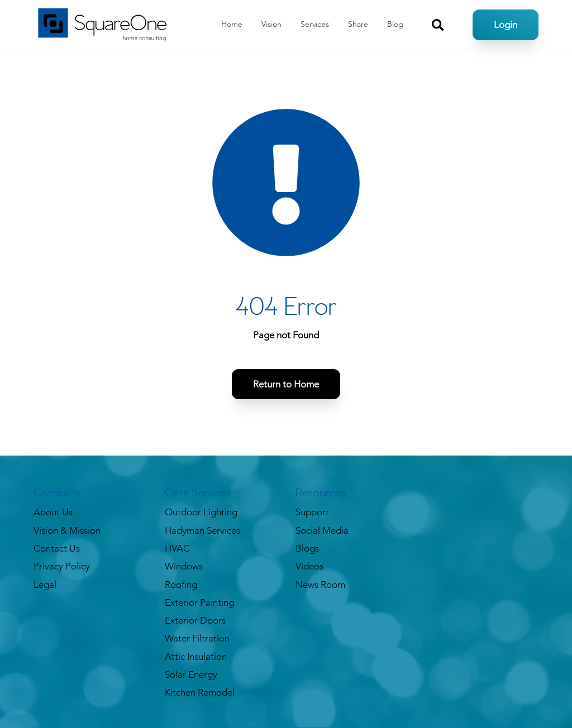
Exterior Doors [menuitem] (195, 620)
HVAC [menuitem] (177, 548)
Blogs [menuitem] (307, 548)
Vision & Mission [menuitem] (67, 530)
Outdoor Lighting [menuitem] (201, 512)
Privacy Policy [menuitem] (62, 566)
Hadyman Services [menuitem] (202, 530)
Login (506, 25)
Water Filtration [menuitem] (197, 638)
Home (232, 24)
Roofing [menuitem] (181, 585)
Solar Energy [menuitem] (191, 674)
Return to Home (286, 384)
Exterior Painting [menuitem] (199, 602)
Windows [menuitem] (184, 566)
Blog (395, 24)
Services (315, 24)
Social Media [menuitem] (322, 530)
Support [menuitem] (312, 512)
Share (358, 24)
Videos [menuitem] (309, 566)
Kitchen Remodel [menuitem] (200, 692)
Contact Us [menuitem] (57, 548)
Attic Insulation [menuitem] (196, 657)
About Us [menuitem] (53, 512)
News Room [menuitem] (320, 585)
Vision (271, 24)
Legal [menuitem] (45, 585)
